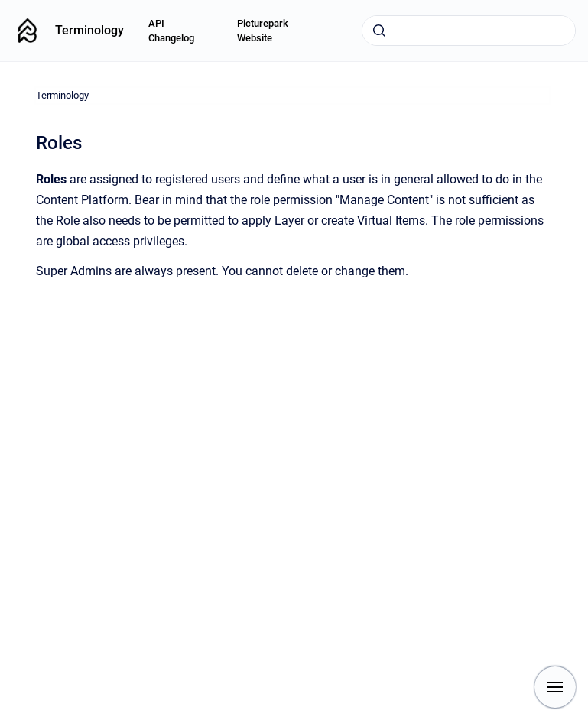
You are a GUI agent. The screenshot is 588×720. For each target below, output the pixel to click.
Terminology (89, 30)
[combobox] (469, 31)
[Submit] (379, 31)
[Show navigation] (555, 687)
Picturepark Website (263, 31)
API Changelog (171, 31)
